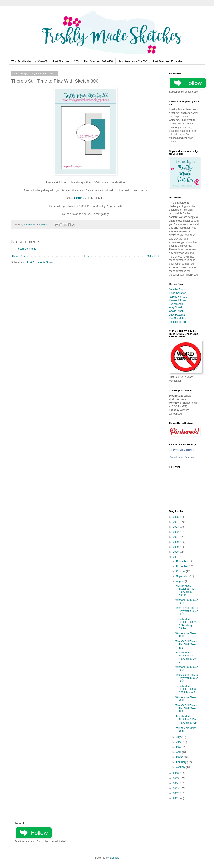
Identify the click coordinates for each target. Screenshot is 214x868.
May (179, 747)
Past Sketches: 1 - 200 (66, 61)
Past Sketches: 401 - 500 (133, 61)
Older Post (153, 256)
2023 (176, 527)
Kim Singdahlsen (179, 318)
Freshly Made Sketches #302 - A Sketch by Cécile (186, 624)
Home (86, 256)
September (183, 576)
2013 (176, 788)
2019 (176, 547)
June (179, 742)
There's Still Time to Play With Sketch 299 (187, 709)
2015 (176, 778)
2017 (176, 557)
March (180, 757)
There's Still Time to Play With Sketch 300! (187, 678)
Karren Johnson (178, 300)
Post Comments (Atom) (40, 262)
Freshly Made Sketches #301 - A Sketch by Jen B (186, 657)
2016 (176, 773)
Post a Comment (26, 249)
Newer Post (19, 256)
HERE (78, 198)
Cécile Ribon (176, 311)
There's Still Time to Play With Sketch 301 (187, 645)
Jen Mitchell (176, 304)
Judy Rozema (177, 315)
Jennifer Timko (177, 322)
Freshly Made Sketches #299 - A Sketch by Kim (186, 720)
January (181, 767)
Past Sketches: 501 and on (168, 61)
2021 (176, 537)
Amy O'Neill (176, 307)
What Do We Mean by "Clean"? (29, 61)
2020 (176, 542)
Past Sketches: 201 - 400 (98, 61)
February (182, 762)
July (179, 737)
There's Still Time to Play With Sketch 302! (187, 611)
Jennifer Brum (177, 289)
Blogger (114, 858)
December (182, 561)
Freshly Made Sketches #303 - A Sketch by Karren (186, 590)
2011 (176, 798)
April (179, 752)
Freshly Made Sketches (181, 450)
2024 (176, 522)
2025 (176, 517)
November (182, 566)
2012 (176, 793)
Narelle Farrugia (178, 297)
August (181, 581)
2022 (176, 532)
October (181, 571)
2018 (176, 552)
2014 (176, 783)
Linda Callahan (178, 293)
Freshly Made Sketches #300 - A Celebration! (186, 689)
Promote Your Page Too (181, 457)
